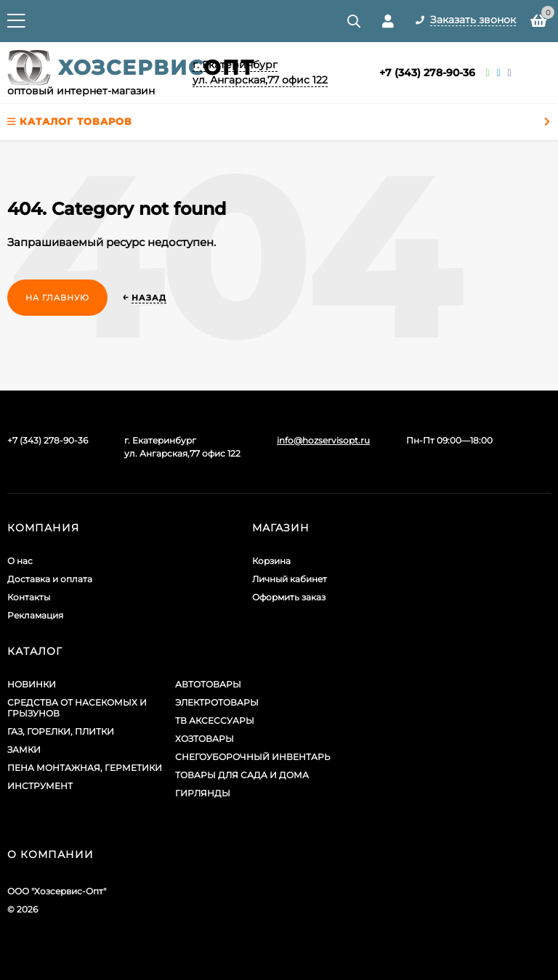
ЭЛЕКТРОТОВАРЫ (217, 702)
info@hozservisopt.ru (323, 440)
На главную (57, 298)
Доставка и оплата (50, 579)
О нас (20, 561)
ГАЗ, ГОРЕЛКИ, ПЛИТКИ (61, 731)
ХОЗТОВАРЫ (205, 739)
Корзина (271, 561)
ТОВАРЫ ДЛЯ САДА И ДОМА (242, 775)
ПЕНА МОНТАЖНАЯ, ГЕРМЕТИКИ (85, 768)
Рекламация (35, 615)
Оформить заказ (289, 597)
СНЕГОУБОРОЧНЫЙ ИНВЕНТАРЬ (253, 757)
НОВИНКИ (32, 684)
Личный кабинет (290, 579)
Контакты (29, 597)
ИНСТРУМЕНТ (40, 786)
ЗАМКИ (24, 750)
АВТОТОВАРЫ (208, 684)
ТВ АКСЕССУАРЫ (215, 720)
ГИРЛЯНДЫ (203, 793)
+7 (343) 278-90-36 (427, 73)
